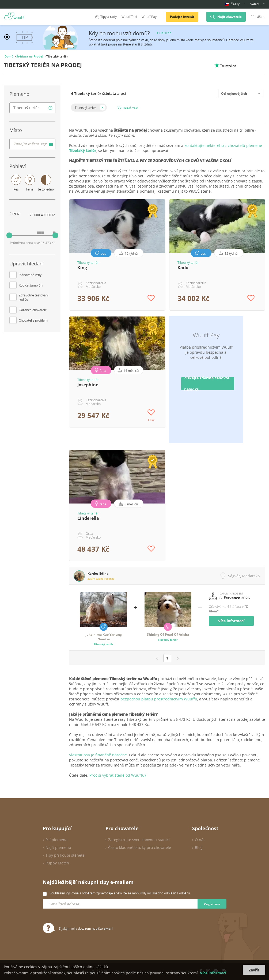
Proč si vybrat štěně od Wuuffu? (118, 775)
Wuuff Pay (149, 17)
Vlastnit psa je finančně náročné (98, 755)
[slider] (9, 235)
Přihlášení (258, 17)
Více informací (231, 621)
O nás (200, 840)
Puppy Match (57, 863)
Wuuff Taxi (129, 17)
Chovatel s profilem (33, 320)
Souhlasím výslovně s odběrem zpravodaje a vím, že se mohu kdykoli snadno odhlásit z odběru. (120, 893)
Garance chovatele (33, 310)
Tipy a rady (105, 17)
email (108, 928)
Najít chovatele (230, 17)
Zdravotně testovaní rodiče (34, 297)
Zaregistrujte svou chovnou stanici (139, 840)
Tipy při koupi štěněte (65, 855)
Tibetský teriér (85, 108)
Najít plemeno (58, 847)
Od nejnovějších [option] (234, 94)
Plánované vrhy (30, 275)
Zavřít (254, 970)
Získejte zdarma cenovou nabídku (207, 384)
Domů (9, 56)
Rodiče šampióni (31, 285)
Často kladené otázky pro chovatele (140, 847)
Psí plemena (56, 840)
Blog (199, 847)
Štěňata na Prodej (30, 56)
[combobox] (32, 108)
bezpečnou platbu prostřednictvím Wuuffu (159, 699)
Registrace (212, 904)
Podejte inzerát (182, 17)
